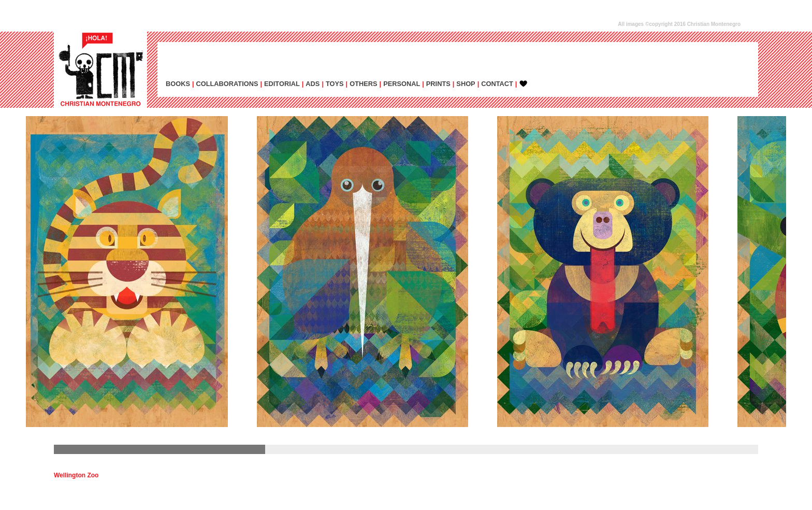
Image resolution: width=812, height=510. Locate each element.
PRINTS (438, 84)
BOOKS (178, 84)
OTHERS (363, 84)
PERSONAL (402, 84)
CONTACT (497, 84)
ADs (313, 84)
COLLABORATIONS (227, 84)
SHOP (466, 84)
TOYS (335, 84)
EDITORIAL (282, 84)
